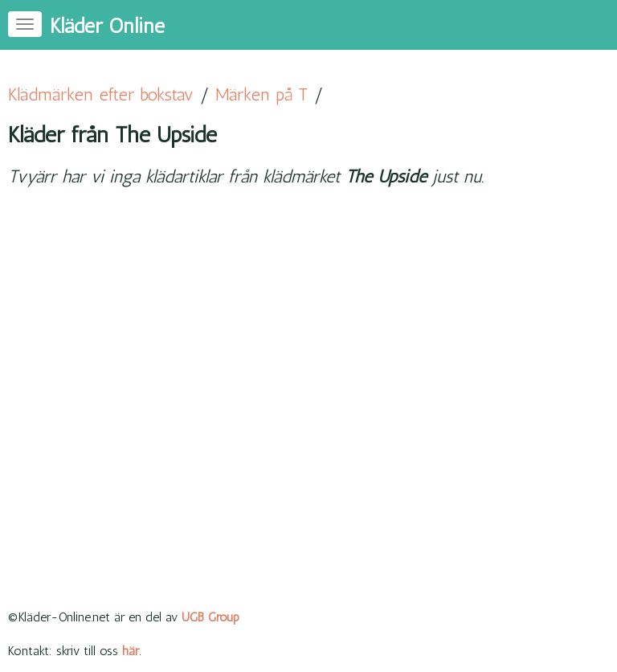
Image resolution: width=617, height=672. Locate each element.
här (131, 651)
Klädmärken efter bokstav (101, 94)
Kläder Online (107, 26)
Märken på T (262, 94)
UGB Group (210, 617)
